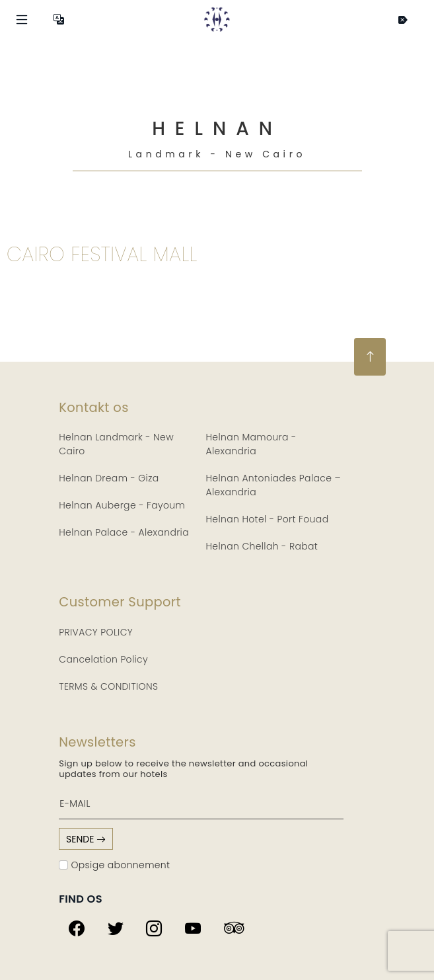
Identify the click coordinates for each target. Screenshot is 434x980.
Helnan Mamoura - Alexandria (251, 444)
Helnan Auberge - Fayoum (122, 505)
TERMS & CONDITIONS (108, 686)
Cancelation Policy (103, 659)
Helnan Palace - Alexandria (124, 532)
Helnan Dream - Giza (109, 478)
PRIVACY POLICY (96, 632)
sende (86, 839)
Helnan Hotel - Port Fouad (268, 519)
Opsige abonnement (114, 865)
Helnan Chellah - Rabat (262, 546)
